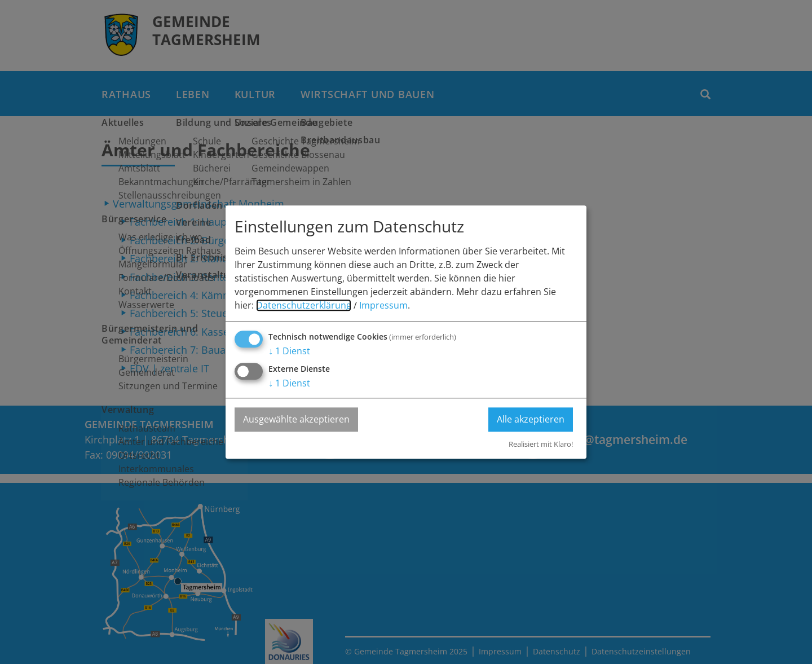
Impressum (383, 305)
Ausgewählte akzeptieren (296, 419)
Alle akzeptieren (531, 419)
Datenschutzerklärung (304, 305)
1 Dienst (289, 351)
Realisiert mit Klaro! (541, 444)
